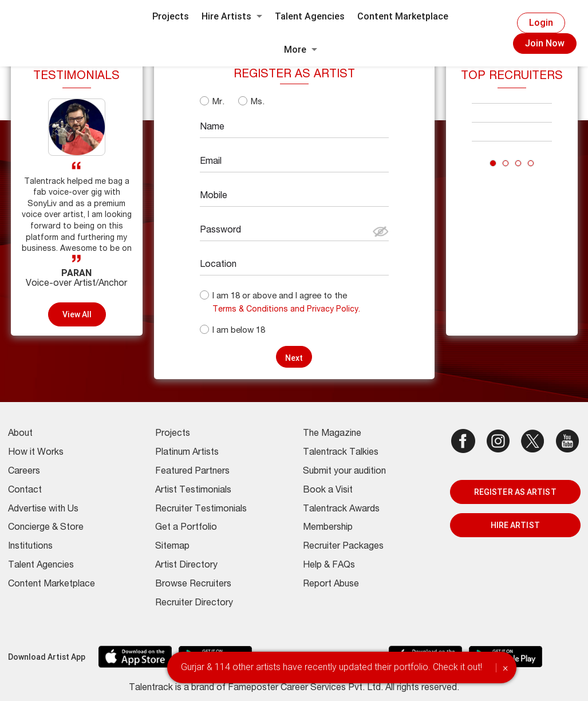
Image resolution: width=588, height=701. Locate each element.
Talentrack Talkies (341, 453)
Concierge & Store (46, 528)
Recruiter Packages (343, 547)
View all (77, 314)
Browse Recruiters (193, 585)
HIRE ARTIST (515, 525)
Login (541, 23)
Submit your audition (344, 472)
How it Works (36, 453)
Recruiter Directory (194, 604)
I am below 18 (239, 331)
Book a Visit (328, 491)
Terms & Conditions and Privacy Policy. (286, 310)
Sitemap (172, 547)
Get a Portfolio (186, 528)
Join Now (545, 43)
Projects (171, 16)
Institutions (30, 547)
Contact (25, 491)
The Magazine (332, 434)
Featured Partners (192, 472)
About (20, 434)
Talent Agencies (310, 16)
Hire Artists (232, 16)
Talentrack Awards (341, 510)
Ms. (258, 102)
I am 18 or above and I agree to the (280, 296)
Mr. (218, 102)
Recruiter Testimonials (201, 510)
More (301, 50)
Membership (328, 528)
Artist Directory (186, 566)
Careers (24, 472)
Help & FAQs (329, 566)
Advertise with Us (43, 510)
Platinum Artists (187, 453)
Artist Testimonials (193, 491)
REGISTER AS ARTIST (515, 492)
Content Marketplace (403, 16)
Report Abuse (331, 585)
